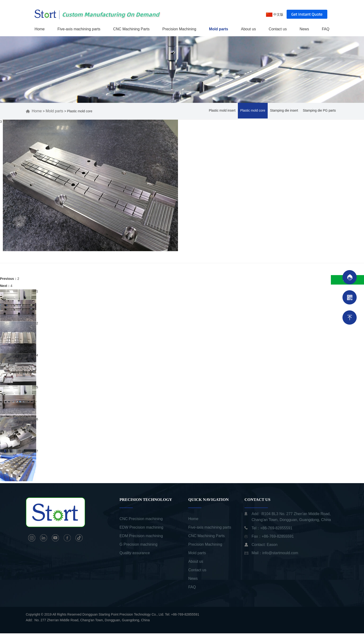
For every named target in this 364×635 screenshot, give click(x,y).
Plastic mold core (252, 112)
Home (40, 29)
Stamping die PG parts (319, 112)
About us (248, 29)
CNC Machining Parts (131, 29)
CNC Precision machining (141, 520)
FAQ (326, 29)
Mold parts (219, 29)
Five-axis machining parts (79, 29)
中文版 (275, 14)
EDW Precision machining (141, 529)
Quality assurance (135, 555)
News (304, 29)
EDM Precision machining (141, 537)
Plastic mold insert (221, 112)
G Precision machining (138, 546)
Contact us (278, 29)
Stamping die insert (284, 112)
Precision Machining (179, 29)
